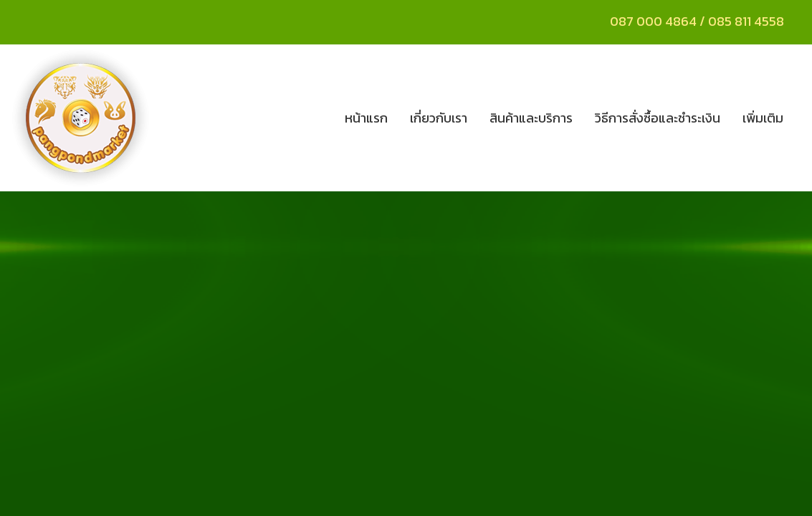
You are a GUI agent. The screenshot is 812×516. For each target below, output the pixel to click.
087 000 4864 (653, 21)
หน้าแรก (366, 118)
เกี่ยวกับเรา (439, 118)
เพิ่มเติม (763, 118)
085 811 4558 (747, 21)
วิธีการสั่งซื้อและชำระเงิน (658, 118)
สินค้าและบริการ (531, 118)
